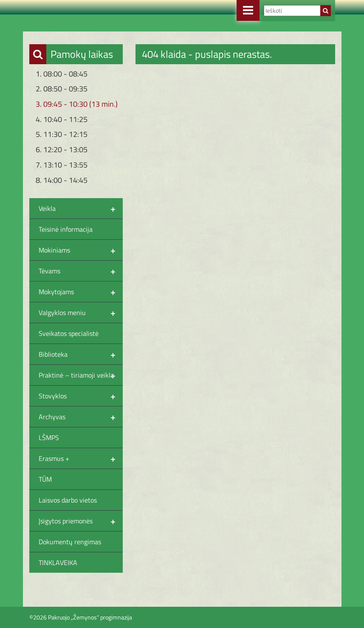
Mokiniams (81, 250)
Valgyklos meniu (81, 313)
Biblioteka (81, 354)
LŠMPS (49, 438)
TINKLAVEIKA (58, 563)
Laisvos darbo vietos (68, 500)
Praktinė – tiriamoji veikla (81, 375)
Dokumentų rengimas (70, 542)
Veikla (81, 208)
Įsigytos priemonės (81, 521)
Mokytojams (81, 292)
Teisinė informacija (66, 229)
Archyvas (81, 417)
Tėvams (81, 271)
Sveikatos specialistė (69, 333)
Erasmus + (81, 458)
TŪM (45, 479)
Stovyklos (81, 396)
